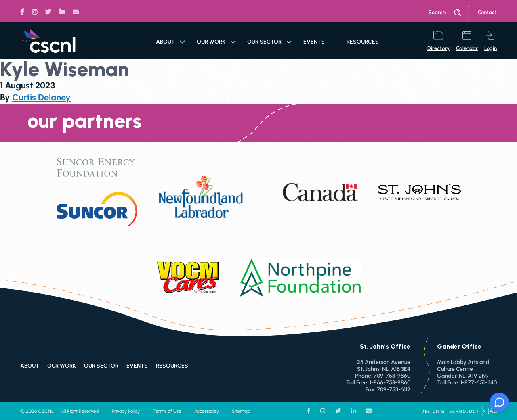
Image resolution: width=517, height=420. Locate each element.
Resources (363, 42)
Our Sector (269, 42)
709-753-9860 (392, 376)
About (170, 42)
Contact (487, 12)
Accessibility (207, 411)
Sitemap (241, 411)
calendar (467, 41)
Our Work (216, 42)
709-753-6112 (394, 390)
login (491, 41)
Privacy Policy (126, 411)
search (445, 13)
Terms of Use (167, 411)
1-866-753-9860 (390, 383)
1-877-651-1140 (479, 383)
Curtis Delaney (41, 97)
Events (314, 42)
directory (438, 41)
